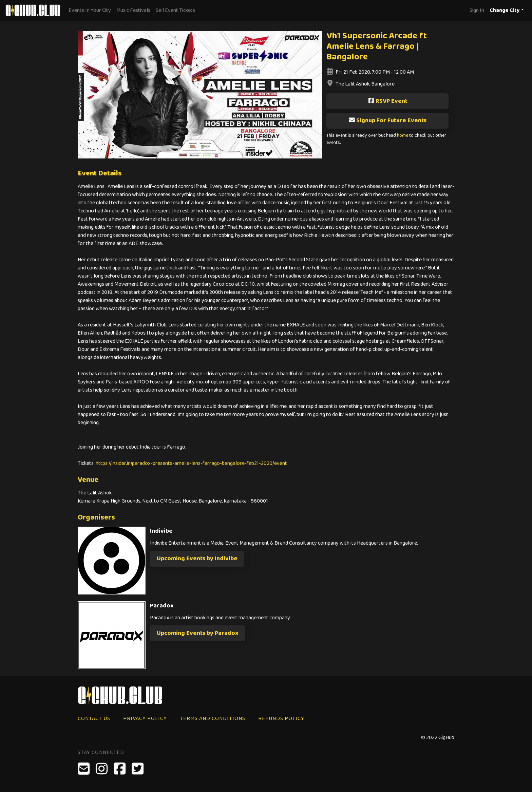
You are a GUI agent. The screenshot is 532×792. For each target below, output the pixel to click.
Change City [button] (505, 10)
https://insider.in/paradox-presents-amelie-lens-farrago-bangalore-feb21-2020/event (191, 463)
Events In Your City (90, 10)
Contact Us (94, 719)
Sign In (477, 10)
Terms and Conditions (213, 719)
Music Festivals (133, 10)
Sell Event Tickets (175, 10)
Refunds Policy (281, 719)
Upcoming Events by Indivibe (197, 559)
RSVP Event (388, 101)
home (403, 136)
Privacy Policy (145, 719)
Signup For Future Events (387, 120)
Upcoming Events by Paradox (198, 633)
